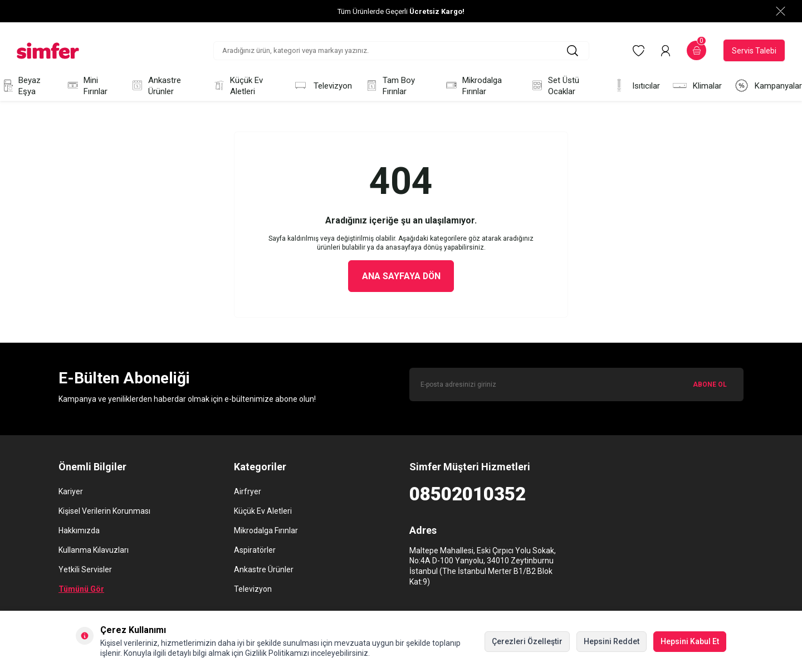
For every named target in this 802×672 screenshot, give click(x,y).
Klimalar (697, 86)
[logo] (48, 51)
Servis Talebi (754, 51)
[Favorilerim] (639, 51)
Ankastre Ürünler (155, 86)
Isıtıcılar (636, 86)
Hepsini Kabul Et (690, 641)
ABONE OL (710, 384)
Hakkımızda (79, 531)
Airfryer (248, 492)
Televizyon (322, 86)
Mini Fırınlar (87, 86)
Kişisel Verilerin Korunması (104, 512)
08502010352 (468, 495)
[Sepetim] (696, 50)
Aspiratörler (255, 551)
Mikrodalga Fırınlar (473, 86)
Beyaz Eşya (20, 86)
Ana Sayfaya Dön (401, 276)
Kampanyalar (768, 86)
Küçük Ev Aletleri (237, 86)
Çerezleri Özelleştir (527, 641)
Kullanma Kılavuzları (94, 551)
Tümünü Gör (81, 590)
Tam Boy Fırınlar (390, 86)
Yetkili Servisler (85, 570)
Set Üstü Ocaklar (554, 86)
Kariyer (71, 492)
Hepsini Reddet (612, 641)
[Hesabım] (666, 51)
